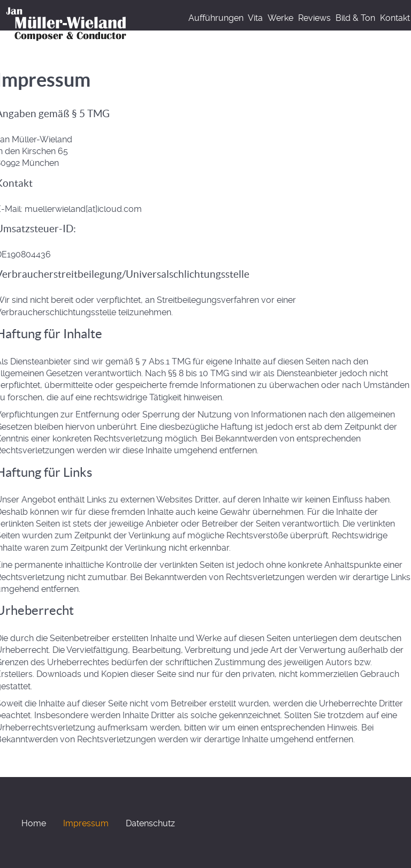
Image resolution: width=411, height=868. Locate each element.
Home (34, 823)
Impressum (86, 823)
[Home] (68, 22)
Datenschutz (150, 823)
